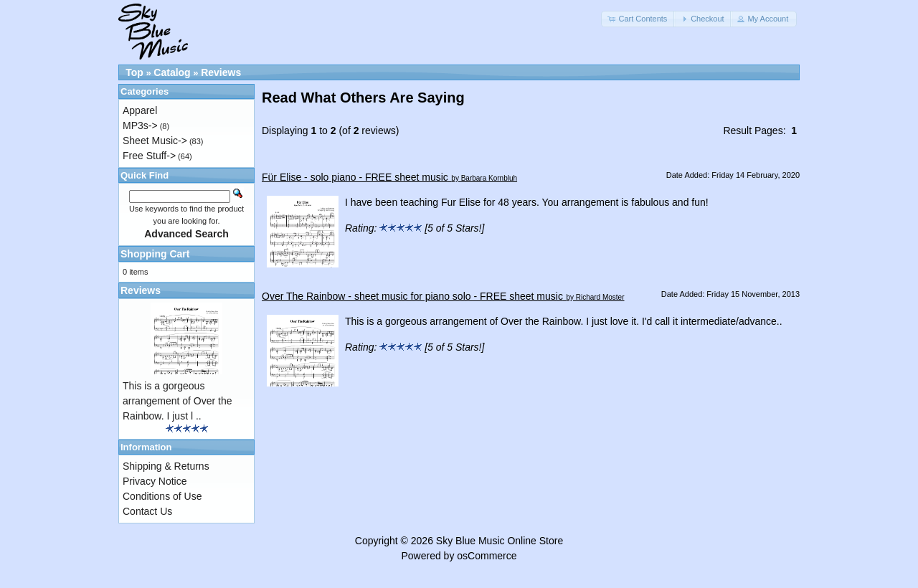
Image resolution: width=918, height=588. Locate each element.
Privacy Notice (155, 481)
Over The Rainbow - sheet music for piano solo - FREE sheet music (412, 296)
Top (134, 72)
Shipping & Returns (166, 466)
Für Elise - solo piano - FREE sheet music (355, 177)
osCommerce (487, 556)
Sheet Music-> (155, 141)
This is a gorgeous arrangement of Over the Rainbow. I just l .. (178, 401)
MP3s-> (140, 125)
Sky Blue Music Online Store (500, 541)
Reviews (221, 72)
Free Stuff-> (149, 156)
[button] (638, 19)
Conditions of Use (162, 496)
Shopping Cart (155, 254)
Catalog (172, 72)
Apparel (140, 110)
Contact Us (147, 511)
